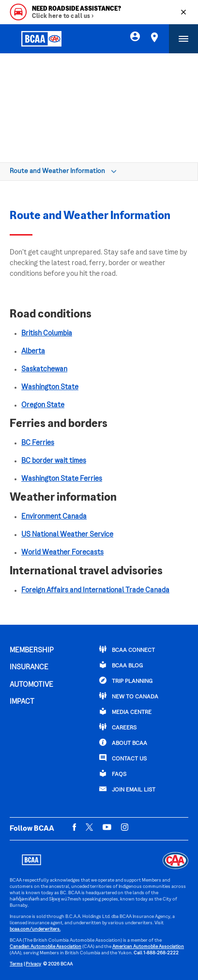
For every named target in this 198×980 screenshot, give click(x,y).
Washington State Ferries (62, 479)
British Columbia (47, 333)
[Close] (183, 12)
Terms (16, 964)
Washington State (50, 387)
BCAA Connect (127, 649)
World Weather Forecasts (62, 553)
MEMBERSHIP (32, 650)
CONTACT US (123, 758)
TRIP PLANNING (126, 680)
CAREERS (118, 727)
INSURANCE (29, 667)
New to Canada (129, 696)
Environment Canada (54, 517)
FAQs (113, 774)
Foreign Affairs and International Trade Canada (95, 590)
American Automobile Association (148, 947)
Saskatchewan (44, 369)
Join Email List (127, 789)
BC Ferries (38, 443)
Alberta (33, 351)
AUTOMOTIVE (31, 685)
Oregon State (43, 405)
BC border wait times (54, 461)
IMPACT (22, 702)
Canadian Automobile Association (46, 947)
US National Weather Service (67, 535)
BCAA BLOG (121, 665)
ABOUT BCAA (123, 743)
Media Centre (125, 711)
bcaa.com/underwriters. (35, 929)
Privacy (33, 964)
